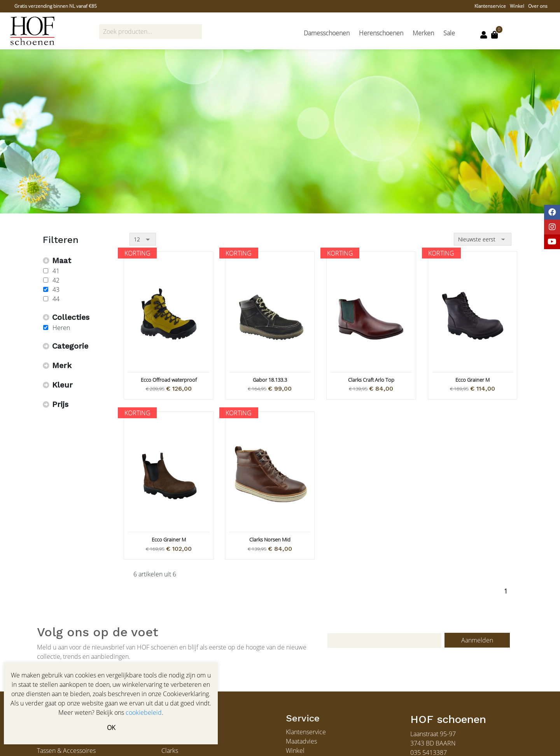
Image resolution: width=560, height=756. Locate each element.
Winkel (517, 6)
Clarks (170, 751)
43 (56, 290)
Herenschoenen (381, 33)
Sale (449, 33)
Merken (423, 33)
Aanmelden (477, 640)
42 (56, 280)
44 (56, 299)
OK (111, 728)
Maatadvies (301, 741)
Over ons (538, 6)
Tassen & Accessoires (66, 751)
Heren (61, 328)
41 (56, 271)
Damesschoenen (327, 33)
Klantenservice (490, 6)
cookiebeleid (144, 712)
